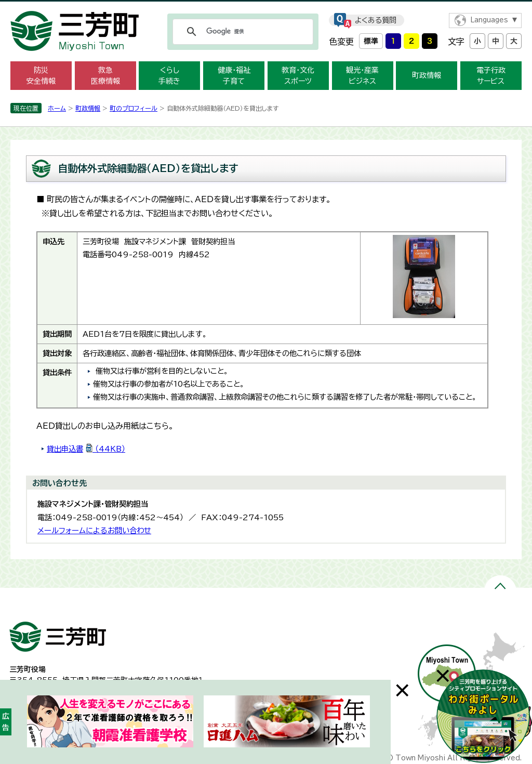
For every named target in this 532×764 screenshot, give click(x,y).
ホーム (57, 108)
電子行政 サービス (491, 76)
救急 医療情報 (105, 76)
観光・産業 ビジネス (362, 76)
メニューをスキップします (266, 7)
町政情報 (427, 75)
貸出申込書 (86, 449)
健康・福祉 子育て (234, 76)
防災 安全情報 (41, 76)
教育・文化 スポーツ (298, 76)
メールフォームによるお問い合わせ (94, 530)
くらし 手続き (169, 76)
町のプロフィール (134, 108)
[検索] (241, 32)
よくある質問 (376, 20)
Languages (489, 20)
